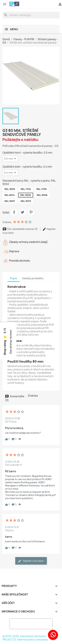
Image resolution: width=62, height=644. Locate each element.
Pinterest (31, 212)
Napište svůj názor (31, 561)
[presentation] (31, 624)
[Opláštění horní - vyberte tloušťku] (10, 159)
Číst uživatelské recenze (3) (20, 229)
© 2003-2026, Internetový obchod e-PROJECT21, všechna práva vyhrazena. (25, 638)
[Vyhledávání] (31, 15)
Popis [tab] (13, 278)
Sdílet (14, 212)
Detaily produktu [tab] (33, 278)
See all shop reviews (11, 342)
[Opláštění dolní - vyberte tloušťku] (10, 173)
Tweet (22, 212)
